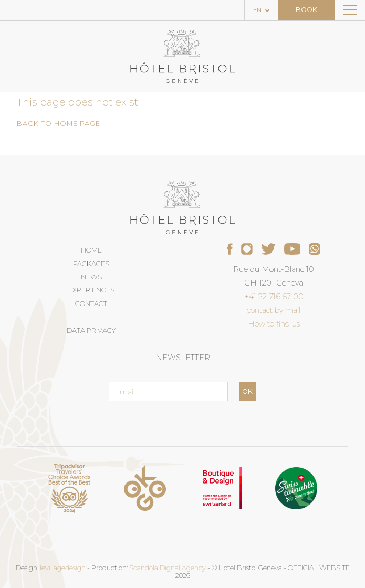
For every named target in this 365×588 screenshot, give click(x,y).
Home (91, 250)
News (91, 277)
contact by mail (274, 310)
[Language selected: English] (262, 10)
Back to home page (59, 124)
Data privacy (91, 330)
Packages (91, 264)
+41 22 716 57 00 (274, 297)
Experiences (91, 290)
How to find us (274, 324)
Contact (91, 304)
